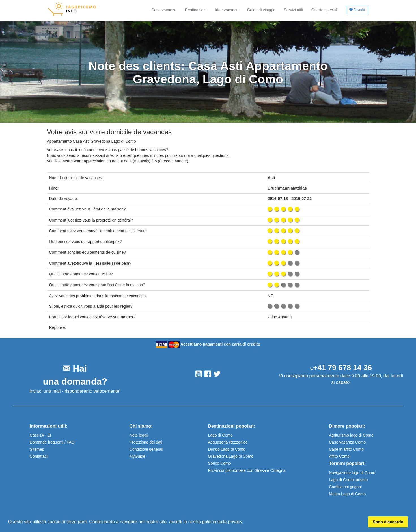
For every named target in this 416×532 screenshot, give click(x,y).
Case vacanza (164, 10)
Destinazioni (196, 10)
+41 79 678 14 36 (342, 368)
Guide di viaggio (261, 10)
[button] (245, 522)
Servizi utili (293, 10)
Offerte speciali (325, 10)
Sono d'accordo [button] (388, 522)
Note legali (139, 435)
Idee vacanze (227, 10)
